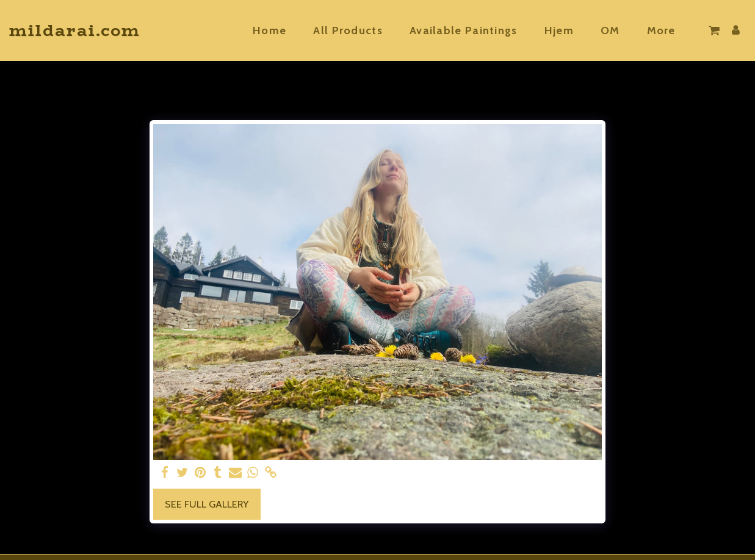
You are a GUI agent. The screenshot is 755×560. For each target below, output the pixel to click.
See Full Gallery (207, 504)
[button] (714, 31)
